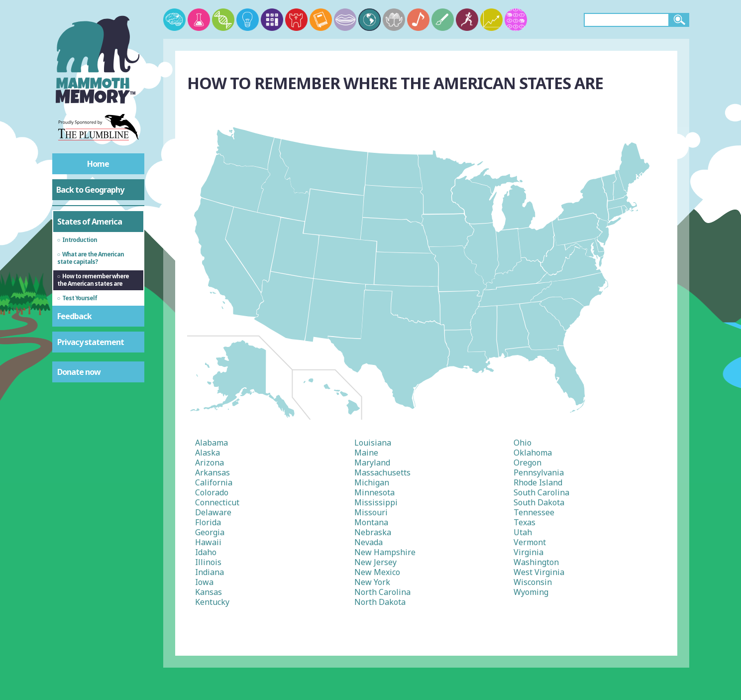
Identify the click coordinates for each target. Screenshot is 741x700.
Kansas (209, 592)
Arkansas (212, 472)
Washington (536, 562)
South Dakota (539, 502)
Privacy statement (91, 342)
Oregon (528, 463)
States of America (90, 222)
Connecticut (217, 502)
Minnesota (374, 492)
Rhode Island (538, 482)
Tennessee (534, 512)
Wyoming (531, 592)
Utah (523, 532)
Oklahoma (533, 453)
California (214, 482)
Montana (371, 522)
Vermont (530, 542)
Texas (525, 522)
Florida (208, 522)
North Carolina (382, 592)
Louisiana (373, 443)
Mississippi (376, 502)
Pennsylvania (539, 472)
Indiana (210, 572)
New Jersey (375, 562)
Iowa (204, 582)
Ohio (523, 443)
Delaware (213, 512)
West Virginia (539, 572)
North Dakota (380, 602)
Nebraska (373, 532)
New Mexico (377, 572)
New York (372, 582)
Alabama (212, 443)
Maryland (372, 463)
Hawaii (208, 542)
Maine (366, 453)
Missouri (371, 512)
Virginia (529, 552)
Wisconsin (533, 582)
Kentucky (212, 602)
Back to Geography (90, 190)
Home (98, 164)
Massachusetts (382, 472)
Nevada (369, 542)
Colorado (212, 492)
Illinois (208, 562)
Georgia (210, 532)
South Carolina (541, 492)
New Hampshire (385, 552)
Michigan (372, 482)
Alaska (208, 453)
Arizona (210, 463)
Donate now (79, 372)
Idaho (206, 552)
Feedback (74, 316)
